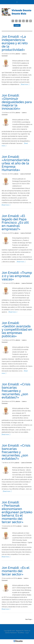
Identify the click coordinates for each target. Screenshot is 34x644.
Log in (27, 633)
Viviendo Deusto (17, 12)
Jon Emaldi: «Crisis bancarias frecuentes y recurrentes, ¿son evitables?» (16, 391)
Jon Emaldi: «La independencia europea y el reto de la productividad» (15, 43)
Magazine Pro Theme (22, 631)
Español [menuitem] (17, 25)
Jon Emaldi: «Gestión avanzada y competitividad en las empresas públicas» (17, 329)
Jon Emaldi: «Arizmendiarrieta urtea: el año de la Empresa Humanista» (16, 163)
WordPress (21, 633)
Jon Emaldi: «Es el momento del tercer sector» (16, 571)
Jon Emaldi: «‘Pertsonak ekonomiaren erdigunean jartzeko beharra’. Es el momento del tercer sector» (17, 512)
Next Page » (29, 619)
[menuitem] (17, 25)
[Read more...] (25, 84)
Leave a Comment (26, 174)
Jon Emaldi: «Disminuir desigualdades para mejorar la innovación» (17, 102)
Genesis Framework (11, 633)
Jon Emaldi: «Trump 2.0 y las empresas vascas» (17, 276)
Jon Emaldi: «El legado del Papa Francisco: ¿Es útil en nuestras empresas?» (15, 222)
